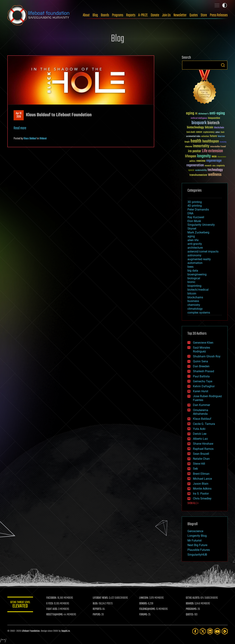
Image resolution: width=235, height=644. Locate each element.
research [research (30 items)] (208, 166)
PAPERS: (97, 615)
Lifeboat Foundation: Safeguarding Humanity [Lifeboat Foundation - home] (39, 15)
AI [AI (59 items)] (196, 114)
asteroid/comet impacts (203, 251)
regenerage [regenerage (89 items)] (214, 161)
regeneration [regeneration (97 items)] (195, 165)
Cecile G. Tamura (204, 424)
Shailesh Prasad (204, 371)
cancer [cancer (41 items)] (199, 132)
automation (195, 263)
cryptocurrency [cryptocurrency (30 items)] (209, 132)
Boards (105, 15)
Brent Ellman (201, 474)
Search (223, 65)
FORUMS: (144, 615)
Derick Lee (200, 434)
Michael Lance (202, 479)
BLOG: (95, 604)
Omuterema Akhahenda (201, 412)
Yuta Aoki (199, 429)
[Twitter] (203, 631)
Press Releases (219, 15)
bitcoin (192, 293)
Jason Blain (201, 484)
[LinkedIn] (210, 631)
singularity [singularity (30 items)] (221, 166)
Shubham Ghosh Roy (207, 356)
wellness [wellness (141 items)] (215, 175)
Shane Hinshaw (203, 444)
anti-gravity (195, 244)
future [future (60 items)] (213, 136)
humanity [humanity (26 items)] (223, 142)
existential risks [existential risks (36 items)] (193, 137)
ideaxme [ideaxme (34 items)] (189, 147)
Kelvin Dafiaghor (204, 386)
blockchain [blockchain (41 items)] (219, 128)
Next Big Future (197, 545)
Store (204, 15)
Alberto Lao (200, 439)
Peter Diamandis (198, 210)
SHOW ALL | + (193, 503)
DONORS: (143, 604)
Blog (95, 15)
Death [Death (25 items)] (223, 132)
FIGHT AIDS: (52, 609)
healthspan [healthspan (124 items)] (211, 141)
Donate (155, 15)
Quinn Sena (200, 361)
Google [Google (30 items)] (187, 142)
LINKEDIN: (144, 598)
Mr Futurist (195, 540)
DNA (190, 213)
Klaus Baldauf (30, 139)
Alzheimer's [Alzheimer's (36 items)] (203, 114)
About (86, 15)
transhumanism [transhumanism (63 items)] (198, 175)
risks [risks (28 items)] (214, 166)
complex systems (199, 313)
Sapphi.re (66, 631)
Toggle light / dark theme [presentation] (225, 5)
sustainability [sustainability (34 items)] (201, 171)
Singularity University (201, 225)
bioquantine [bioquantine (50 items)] (214, 118)
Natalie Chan (201, 459)
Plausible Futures (199, 550)
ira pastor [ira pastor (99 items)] (195, 151)
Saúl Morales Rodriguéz (201, 350)
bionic (191, 282)
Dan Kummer (201, 405)
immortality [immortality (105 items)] (201, 146)
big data (193, 271)
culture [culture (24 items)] (218, 132)
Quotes (194, 15)
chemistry (194, 305)
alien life (193, 240)
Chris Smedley (202, 498)
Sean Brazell (201, 454)
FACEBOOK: (51, 598)
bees (190, 267)
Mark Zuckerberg (198, 232)
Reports (131, 15)
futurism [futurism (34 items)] (221, 137)
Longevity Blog (197, 536)
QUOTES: (190, 615)
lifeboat (43, 139)
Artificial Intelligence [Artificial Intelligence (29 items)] (199, 118)
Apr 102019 (19, 115)
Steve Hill (199, 464)
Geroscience (195, 531)
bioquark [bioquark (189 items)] (199, 123)
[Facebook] (195, 631)
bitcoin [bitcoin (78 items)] (209, 128)
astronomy (194, 255)
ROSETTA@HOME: (55, 615)
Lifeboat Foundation (31, 631)
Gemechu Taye (203, 381)
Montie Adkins (202, 489)
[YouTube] (217, 631)
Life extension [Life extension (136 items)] (212, 151)
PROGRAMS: (191, 609)
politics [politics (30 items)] (192, 161)
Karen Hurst (201, 391)
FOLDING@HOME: (148, 609)
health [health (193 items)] (196, 141)
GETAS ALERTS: (193, 598)
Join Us (166, 15)
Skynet (192, 229)
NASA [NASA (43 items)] (214, 157)
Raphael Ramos (203, 449)
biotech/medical (198, 290)
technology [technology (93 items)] (215, 170)
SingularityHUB (197, 555)
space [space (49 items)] (191, 170)
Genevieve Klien (203, 343)
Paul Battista (201, 376)
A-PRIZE (143, 15)
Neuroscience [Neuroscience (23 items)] (222, 157)
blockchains (195, 297)
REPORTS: (97, 609)
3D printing (195, 202)
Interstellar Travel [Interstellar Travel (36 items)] (218, 147)
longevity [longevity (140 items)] (204, 156)
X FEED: (50, 604)
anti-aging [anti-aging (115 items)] (217, 113)
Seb (195, 469)
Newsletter (180, 15)
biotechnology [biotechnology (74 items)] (195, 128)
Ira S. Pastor (201, 494)
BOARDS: (190, 604)
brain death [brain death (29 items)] (191, 132)
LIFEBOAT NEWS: (101, 598)
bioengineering (197, 274)
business (193, 301)
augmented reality (199, 259)
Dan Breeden (201, 366)
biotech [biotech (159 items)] (214, 123)
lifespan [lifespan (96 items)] (191, 156)
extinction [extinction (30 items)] (205, 137)
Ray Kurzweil (196, 217)
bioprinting (194, 286)
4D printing (195, 206)
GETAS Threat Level (20, 605)
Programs (118, 15)
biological (194, 278)
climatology (195, 309)
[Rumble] (225, 631)
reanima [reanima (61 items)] (201, 161)
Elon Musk (194, 221)
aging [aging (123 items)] (190, 113)
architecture (195, 248)
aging (191, 236)
